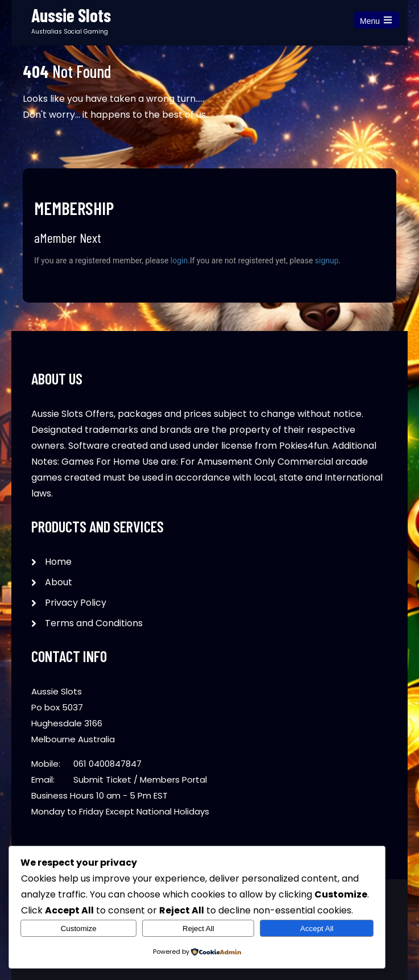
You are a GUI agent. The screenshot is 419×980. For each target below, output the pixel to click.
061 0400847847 (107, 764)
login (179, 260)
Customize (79, 929)
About (59, 582)
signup (327, 260)
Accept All (317, 929)
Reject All (198, 929)
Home (58, 562)
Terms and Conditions (94, 623)
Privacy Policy (76, 603)
